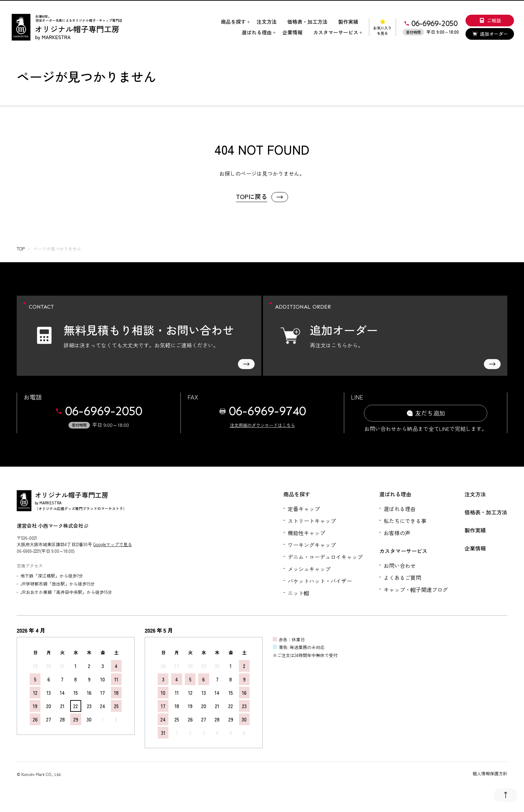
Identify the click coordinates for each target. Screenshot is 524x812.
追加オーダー (490, 34)
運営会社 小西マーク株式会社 (52, 526)
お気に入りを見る (382, 27)
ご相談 (490, 20)
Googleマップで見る (113, 544)
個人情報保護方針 (490, 773)
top (21, 249)
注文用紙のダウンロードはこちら (263, 425)
